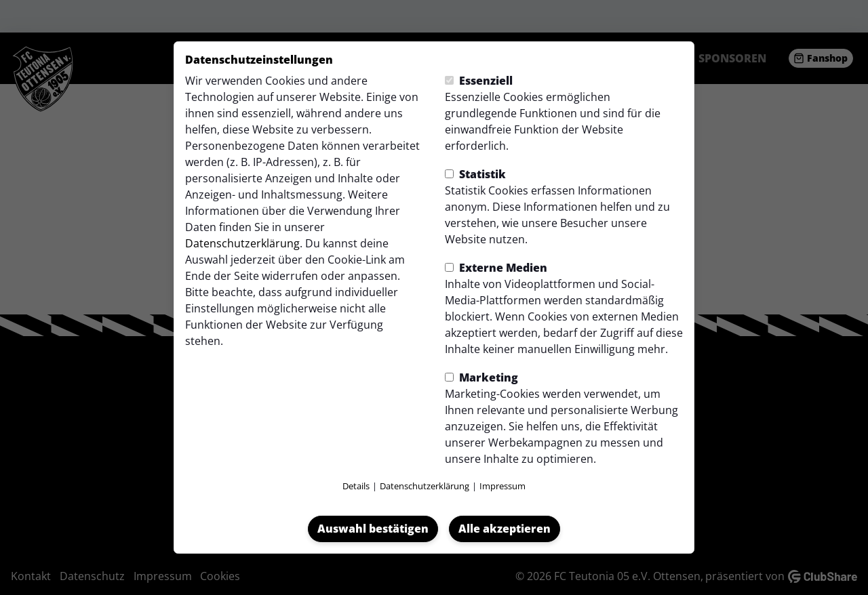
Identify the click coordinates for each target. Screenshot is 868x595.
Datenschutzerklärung (242, 243)
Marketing (481, 377)
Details (356, 486)
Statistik (475, 174)
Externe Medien (496, 268)
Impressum (502, 486)
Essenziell (479, 81)
